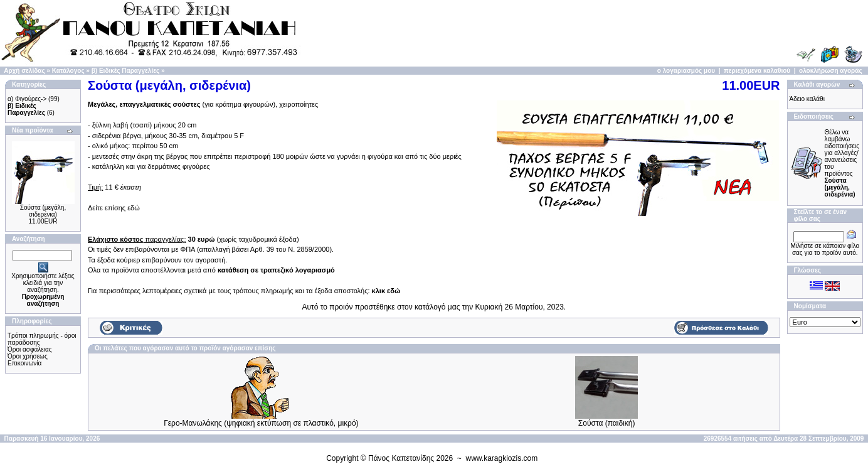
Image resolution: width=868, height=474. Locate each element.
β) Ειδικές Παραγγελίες (125, 71)
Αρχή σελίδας (24, 71)
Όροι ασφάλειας (30, 349)
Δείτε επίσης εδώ (114, 208)
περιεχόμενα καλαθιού (757, 71)
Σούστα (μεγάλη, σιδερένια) (43, 211)
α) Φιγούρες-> (27, 99)
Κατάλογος (68, 71)
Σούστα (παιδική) (607, 423)
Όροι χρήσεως (28, 356)
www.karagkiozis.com (502, 458)
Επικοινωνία (24, 363)
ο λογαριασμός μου (686, 71)
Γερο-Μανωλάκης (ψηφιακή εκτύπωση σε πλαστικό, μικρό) (261, 423)
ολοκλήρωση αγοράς (831, 71)
